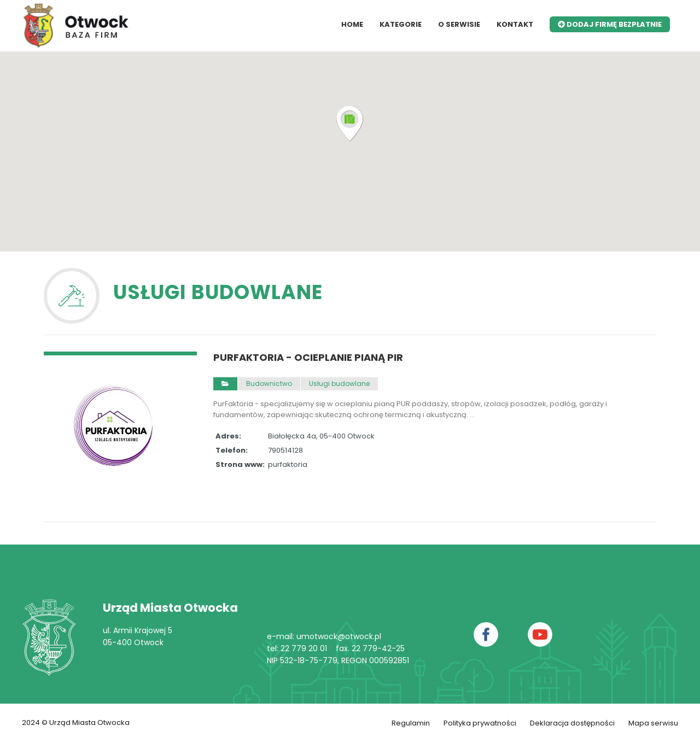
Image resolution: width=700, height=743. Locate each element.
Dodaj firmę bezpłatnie (610, 24)
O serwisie (459, 24)
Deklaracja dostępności (572, 723)
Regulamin (411, 723)
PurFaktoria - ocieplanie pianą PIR (308, 358)
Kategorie (401, 24)
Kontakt (515, 24)
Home (352, 24)
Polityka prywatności (480, 723)
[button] (350, 124)
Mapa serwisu (653, 723)
